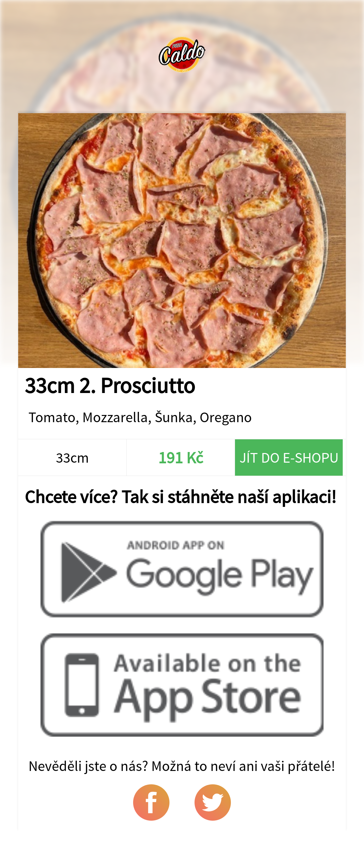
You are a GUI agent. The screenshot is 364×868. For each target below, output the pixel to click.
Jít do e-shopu (289, 457)
